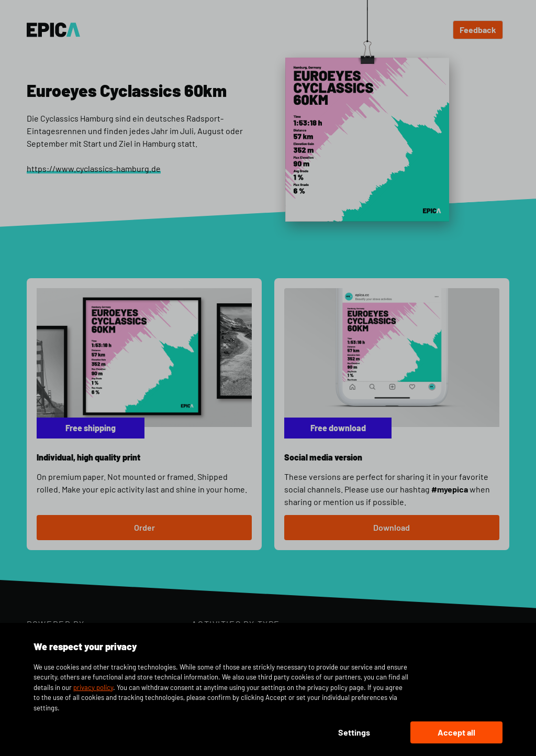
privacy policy (93, 687)
